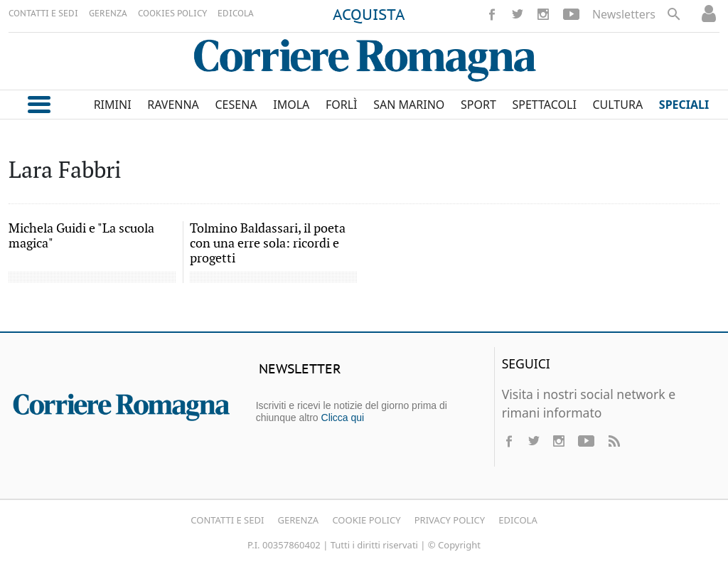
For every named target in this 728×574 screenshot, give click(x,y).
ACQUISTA (369, 16)
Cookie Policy (366, 520)
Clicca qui (343, 418)
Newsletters (624, 14)
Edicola (518, 520)
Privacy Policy (450, 520)
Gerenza (299, 520)
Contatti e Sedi (227, 520)
